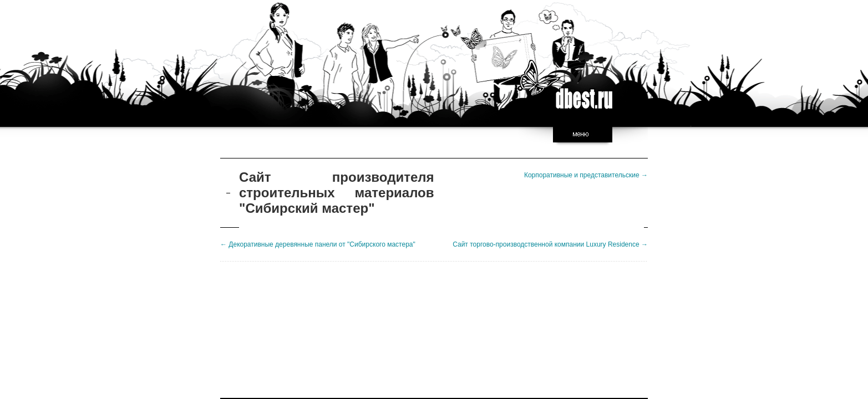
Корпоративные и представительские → (586, 175)
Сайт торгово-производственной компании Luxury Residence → (550, 244)
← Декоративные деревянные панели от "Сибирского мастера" (318, 244)
